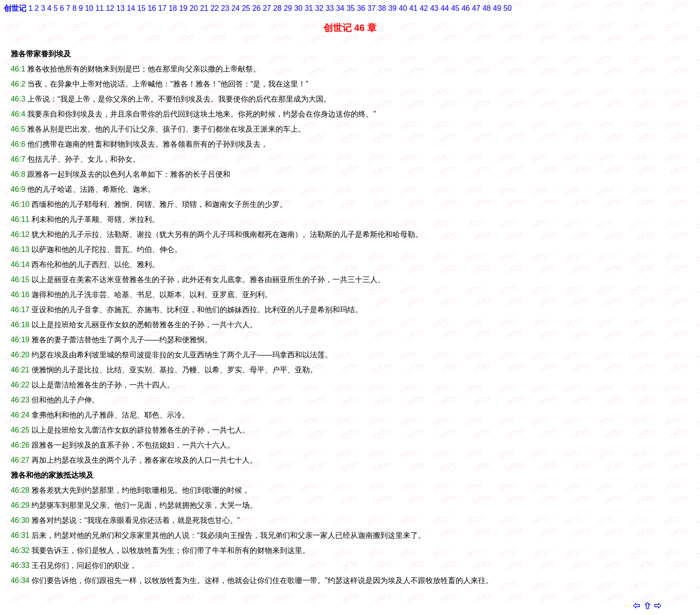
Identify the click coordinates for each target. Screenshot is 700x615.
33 (330, 8)
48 (487, 8)
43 (434, 8)
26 (257, 8)
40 (403, 8)
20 (194, 8)
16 (152, 8)
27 (267, 8)
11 (100, 8)
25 (246, 8)
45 (455, 8)
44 (445, 8)
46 (466, 8)
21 (204, 8)
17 (162, 8)
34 (340, 8)
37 (371, 8)
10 (89, 8)
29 (288, 8)
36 (361, 8)
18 (173, 8)
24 (236, 8)
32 (319, 8)
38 (382, 8)
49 (497, 8)
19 (183, 8)
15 (142, 8)
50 (508, 8)
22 (215, 8)
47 (476, 8)
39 (393, 8)
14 (131, 8)
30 (299, 8)
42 (424, 8)
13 (120, 8)
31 (309, 8)
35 (351, 8)
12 (110, 8)
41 (413, 8)
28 (277, 8)
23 (225, 8)
